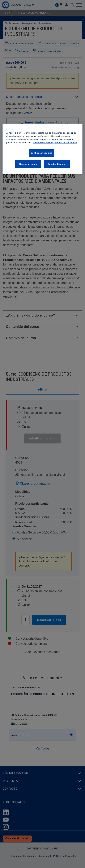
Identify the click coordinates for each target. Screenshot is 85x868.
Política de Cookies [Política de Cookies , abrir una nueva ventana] (43, 143)
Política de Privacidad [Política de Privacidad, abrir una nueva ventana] (66, 143)
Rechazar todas (28, 164)
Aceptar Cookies (57, 164)
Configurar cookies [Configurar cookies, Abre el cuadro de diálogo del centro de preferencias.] (41, 153)
